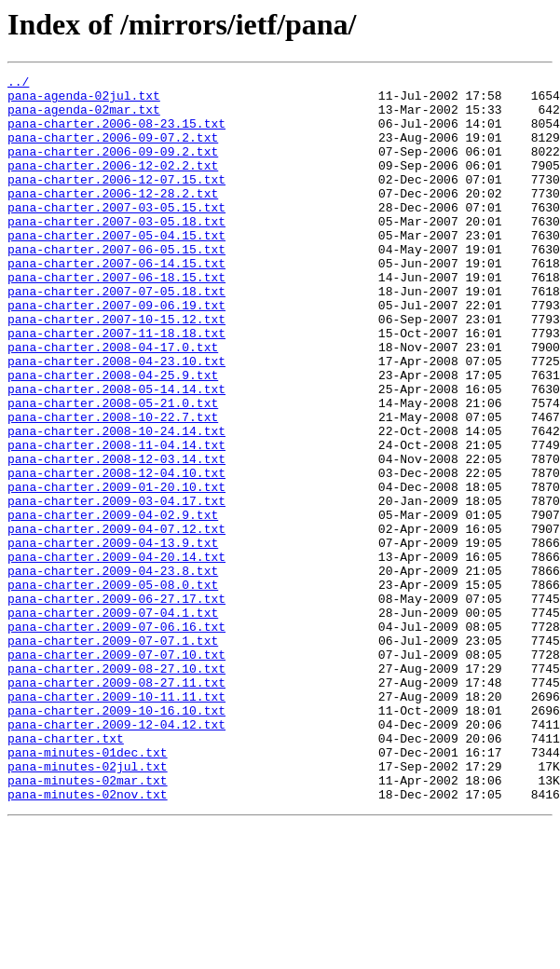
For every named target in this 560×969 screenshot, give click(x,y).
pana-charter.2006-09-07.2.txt (113, 151)
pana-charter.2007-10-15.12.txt (116, 369)
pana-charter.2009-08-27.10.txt (116, 788)
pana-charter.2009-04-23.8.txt (113, 671)
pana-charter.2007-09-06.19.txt (116, 352)
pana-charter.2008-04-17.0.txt (113, 403)
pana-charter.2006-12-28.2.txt (113, 218)
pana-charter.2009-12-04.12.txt (116, 855)
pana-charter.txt (66, 872)
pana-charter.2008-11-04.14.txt (116, 520)
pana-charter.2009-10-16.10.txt (116, 839)
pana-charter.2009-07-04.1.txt (113, 721)
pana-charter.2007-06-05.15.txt (116, 285)
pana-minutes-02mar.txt (88, 922)
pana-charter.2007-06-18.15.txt (116, 319)
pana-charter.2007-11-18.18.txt (116, 386)
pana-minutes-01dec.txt (88, 889)
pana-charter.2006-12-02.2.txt (113, 184)
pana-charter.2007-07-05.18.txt (116, 335)
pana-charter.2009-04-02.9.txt (113, 604)
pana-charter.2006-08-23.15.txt (116, 134)
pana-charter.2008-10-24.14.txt (116, 503)
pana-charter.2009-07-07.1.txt (113, 755)
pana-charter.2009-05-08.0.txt (113, 688)
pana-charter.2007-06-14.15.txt (116, 302)
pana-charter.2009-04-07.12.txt (116, 621)
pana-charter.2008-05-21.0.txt (113, 470)
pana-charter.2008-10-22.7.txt (113, 486)
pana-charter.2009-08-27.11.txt (116, 805)
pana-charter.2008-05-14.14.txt (116, 453)
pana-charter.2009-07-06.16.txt (116, 738)
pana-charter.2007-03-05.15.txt (116, 235)
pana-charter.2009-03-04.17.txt (116, 587)
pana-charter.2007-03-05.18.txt (116, 252)
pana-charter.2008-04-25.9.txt (113, 436)
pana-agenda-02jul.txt (84, 101)
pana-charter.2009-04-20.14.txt (116, 654)
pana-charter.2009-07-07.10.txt (116, 771)
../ (18, 84)
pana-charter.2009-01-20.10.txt (116, 570)
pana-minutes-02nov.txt (88, 939)
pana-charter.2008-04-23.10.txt (116, 419)
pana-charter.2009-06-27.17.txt (116, 704)
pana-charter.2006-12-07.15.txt (116, 201)
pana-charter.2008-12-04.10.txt (116, 553)
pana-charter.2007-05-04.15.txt (116, 268)
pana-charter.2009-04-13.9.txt (113, 637)
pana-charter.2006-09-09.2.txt (113, 168)
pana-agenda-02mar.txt (84, 117)
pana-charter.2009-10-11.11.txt (116, 822)
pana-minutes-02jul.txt (88, 906)
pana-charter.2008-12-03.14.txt (116, 537)
